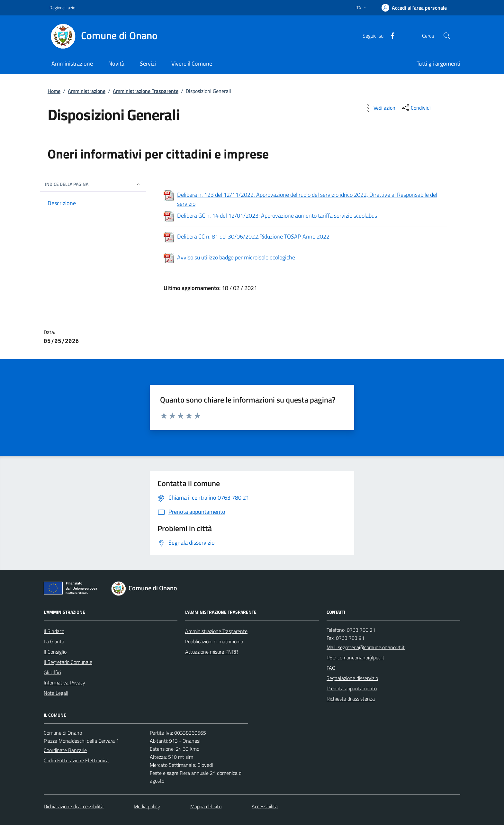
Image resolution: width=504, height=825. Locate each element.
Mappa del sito (206, 806)
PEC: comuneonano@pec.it (355, 657)
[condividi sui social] (416, 108)
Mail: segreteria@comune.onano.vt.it (366, 647)
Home (54, 91)
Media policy (147, 806)
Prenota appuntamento (352, 688)
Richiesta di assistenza (351, 699)
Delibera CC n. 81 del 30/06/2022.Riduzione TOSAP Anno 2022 (247, 237)
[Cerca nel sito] (447, 36)
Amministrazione (87, 91)
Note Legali (56, 693)
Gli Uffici (52, 672)
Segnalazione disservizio (352, 678)
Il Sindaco (54, 631)
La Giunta (54, 641)
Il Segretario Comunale (68, 662)
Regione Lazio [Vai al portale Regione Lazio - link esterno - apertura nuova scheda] (62, 8)
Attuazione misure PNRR (212, 652)
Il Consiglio (55, 652)
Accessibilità (265, 806)
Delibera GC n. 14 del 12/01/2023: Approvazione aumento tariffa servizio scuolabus (277, 216)
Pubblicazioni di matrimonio (214, 641)
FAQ (331, 668)
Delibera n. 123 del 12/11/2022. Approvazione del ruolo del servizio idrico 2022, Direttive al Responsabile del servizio (300, 199)
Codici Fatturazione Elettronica (76, 760)
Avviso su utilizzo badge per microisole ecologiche (229, 258)
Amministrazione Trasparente (146, 91)
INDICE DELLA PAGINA (93, 184)
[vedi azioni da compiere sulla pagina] (380, 108)
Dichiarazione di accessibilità (74, 806)
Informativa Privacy (64, 683)
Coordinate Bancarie (65, 750)
